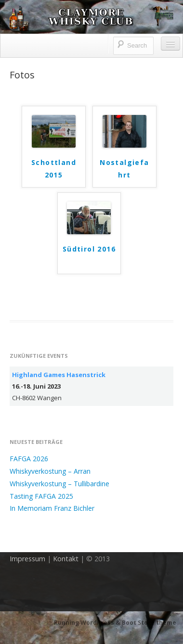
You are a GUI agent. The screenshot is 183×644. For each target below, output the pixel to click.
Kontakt (66, 559)
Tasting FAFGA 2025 (41, 496)
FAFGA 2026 (29, 459)
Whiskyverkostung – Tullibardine (59, 484)
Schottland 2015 (54, 169)
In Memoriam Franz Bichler (52, 508)
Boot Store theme (149, 623)
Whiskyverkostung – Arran (50, 471)
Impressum (27, 559)
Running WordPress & (88, 623)
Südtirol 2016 (89, 249)
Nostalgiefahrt (124, 169)
